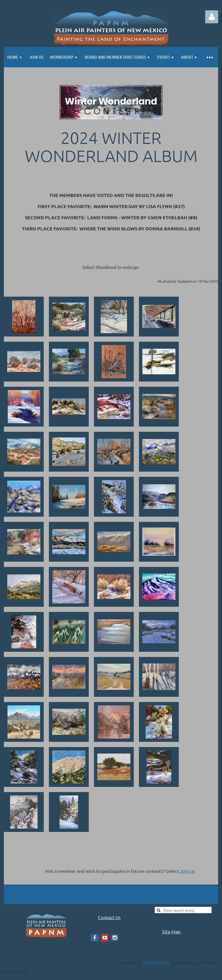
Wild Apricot (156, 962)
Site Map (171, 931)
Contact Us (109, 917)
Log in (212, 17)
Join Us (187, 871)
